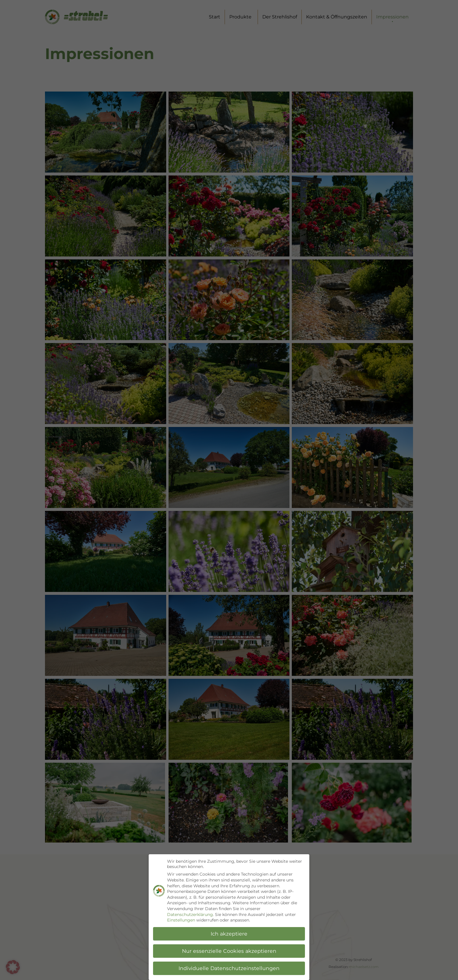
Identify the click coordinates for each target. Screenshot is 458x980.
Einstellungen (181, 920)
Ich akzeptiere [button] (229, 934)
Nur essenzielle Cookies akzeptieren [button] (229, 951)
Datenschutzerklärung (190, 914)
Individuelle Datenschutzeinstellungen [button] (229, 968)
